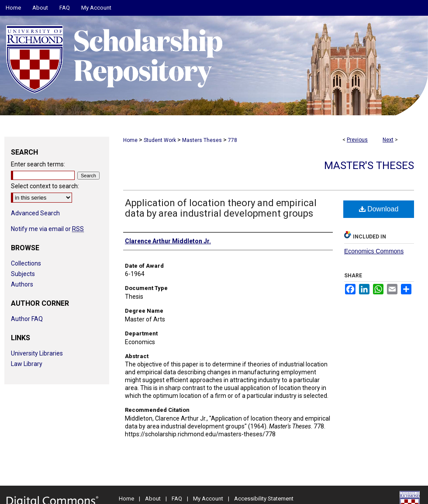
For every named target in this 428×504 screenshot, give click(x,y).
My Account (208, 499)
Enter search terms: (38, 164)
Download (379, 209)
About (153, 499)
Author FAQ (27, 319)
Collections (26, 263)
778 (233, 140)
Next (388, 140)
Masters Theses (202, 140)
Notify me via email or (47, 229)
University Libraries (37, 353)
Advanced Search (35, 213)
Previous (357, 140)
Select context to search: (45, 186)
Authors (22, 284)
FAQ (177, 499)
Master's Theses (369, 166)
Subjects (23, 274)
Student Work (160, 140)
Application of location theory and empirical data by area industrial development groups (221, 208)
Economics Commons (374, 251)
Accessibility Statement (264, 499)
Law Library (27, 364)
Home (130, 140)
